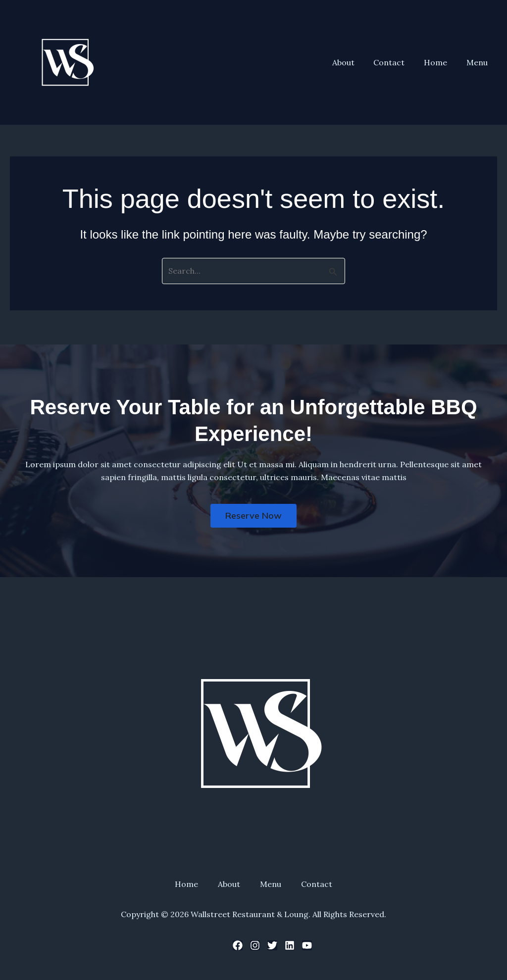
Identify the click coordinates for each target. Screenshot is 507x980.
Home (440, 62)
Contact (397, 62)
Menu (479, 62)
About (355, 62)
